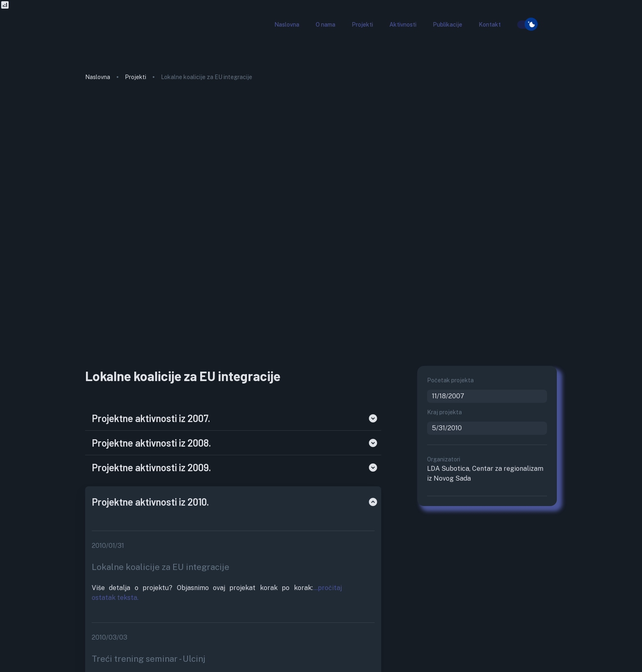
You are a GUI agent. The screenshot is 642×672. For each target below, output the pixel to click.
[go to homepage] (116, 39)
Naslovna (98, 77)
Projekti (136, 77)
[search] (512, 25)
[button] (287, 25)
